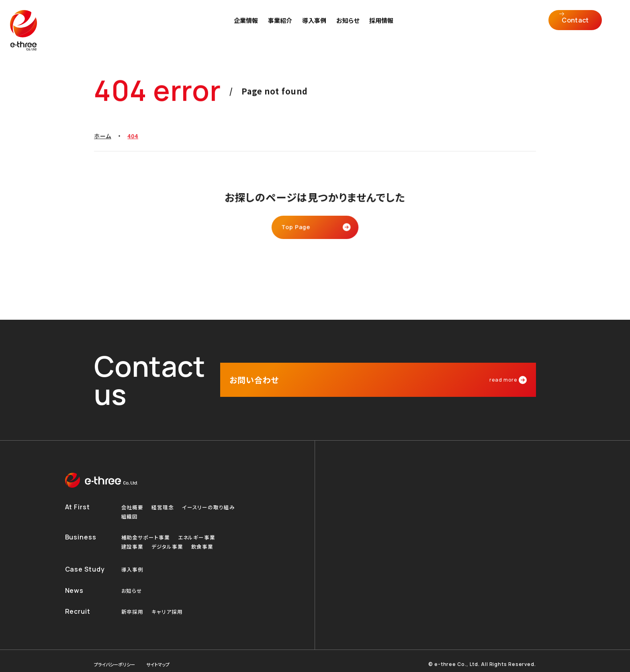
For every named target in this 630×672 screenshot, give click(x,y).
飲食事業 (207, 537)
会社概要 (133, 495)
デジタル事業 (170, 537)
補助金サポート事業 (147, 527)
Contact (580, 26)
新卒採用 (133, 605)
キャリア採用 (169, 605)
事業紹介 (282, 26)
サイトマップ (167, 658)
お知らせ (349, 26)
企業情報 (247, 26)
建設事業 (133, 537)
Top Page (298, 228)
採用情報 (383, 26)
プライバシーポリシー (118, 658)
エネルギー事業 (201, 527)
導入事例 (316, 26)
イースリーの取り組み (213, 495)
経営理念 (165, 495)
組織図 (130, 505)
